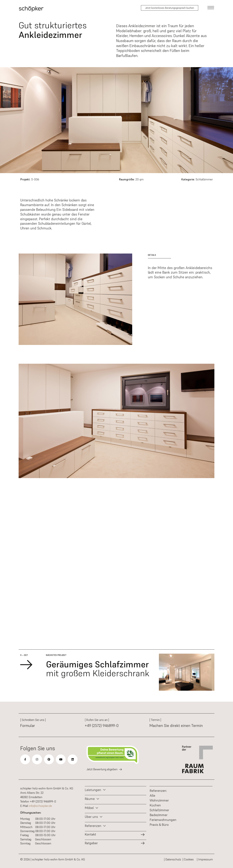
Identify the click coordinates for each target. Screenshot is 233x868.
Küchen (155, 805)
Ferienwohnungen (163, 820)
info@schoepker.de (40, 806)
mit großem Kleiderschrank (98, 669)
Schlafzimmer (159, 810)
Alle (152, 796)
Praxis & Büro (159, 825)
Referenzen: (158, 791)
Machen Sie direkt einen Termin (176, 726)
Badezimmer (159, 815)
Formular (28, 726)
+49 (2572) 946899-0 (102, 726)
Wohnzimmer (159, 800)
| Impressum (205, 859)
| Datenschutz (173, 859)
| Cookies (189, 859)
